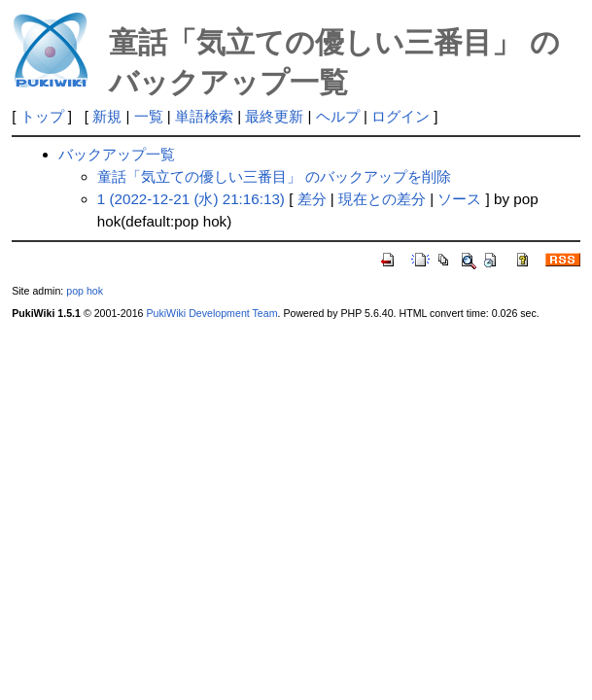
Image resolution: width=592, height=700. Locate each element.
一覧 (149, 116)
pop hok (85, 291)
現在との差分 (382, 199)
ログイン (400, 116)
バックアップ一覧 (117, 154)
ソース (459, 199)
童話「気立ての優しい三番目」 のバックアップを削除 (274, 176)
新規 (107, 116)
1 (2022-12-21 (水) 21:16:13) (191, 199)
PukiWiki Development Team (211, 313)
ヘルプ (338, 116)
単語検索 (204, 116)
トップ (42, 116)
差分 (312, 199)
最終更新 (274, 116)
